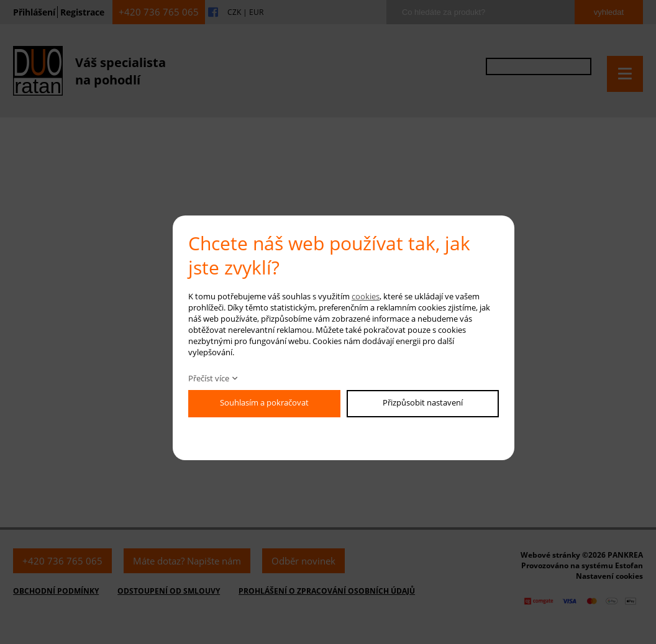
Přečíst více (209, 378)
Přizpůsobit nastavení (423, 402)
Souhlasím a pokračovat (264, 402)
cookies (366, 296)
